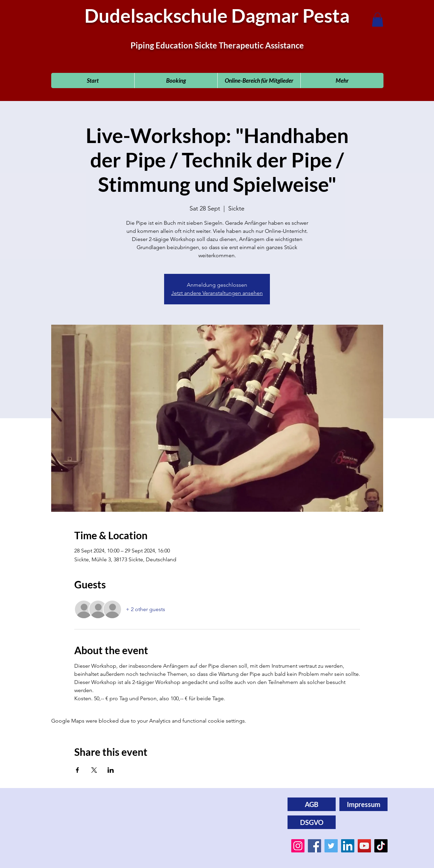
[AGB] (312, 804)
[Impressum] (363, 804)
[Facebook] (314, 846)
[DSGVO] (312, 822)
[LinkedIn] (348, 846)
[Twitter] (331, 846)
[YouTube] (364, 846)
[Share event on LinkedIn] (111, 770)
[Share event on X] (94, 770)
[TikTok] (381, 846)
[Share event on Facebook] (77, 770)
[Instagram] (298, 846)
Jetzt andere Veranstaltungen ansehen (217, 293)
